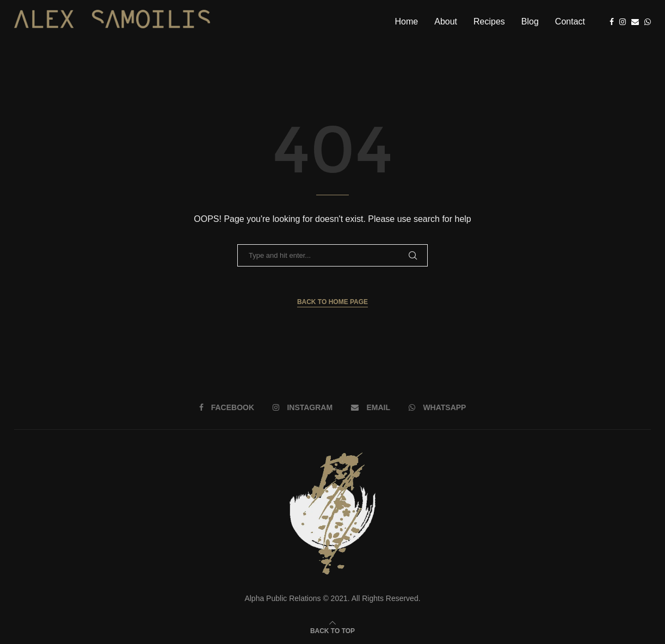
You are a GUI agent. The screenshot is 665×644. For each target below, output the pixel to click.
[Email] (635, 22)
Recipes (489, 21)
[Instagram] (623, 22)
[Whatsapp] (648, 22)
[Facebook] (612, 22)
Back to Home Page (332, 302)
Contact (570, 21)
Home (407, 21)
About (446, 21)
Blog (530, 21)
